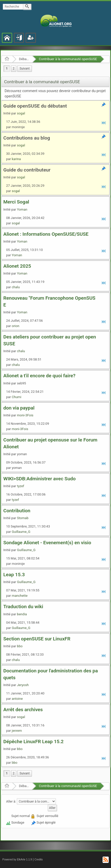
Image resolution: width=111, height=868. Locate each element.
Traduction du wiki (23, 607)
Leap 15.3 (14, 575)
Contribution (17, 511)
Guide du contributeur (27, 170)
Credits (39, 860)
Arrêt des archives (23, 710)
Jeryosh (23, 685)
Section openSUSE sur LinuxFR (37, 639)
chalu (16, 287)
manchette (20, 596)
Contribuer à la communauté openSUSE (68, 59)
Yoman (22, 209)
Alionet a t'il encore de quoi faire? (39, 376)
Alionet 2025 (17, 266)
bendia (22, 614)
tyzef (20, 486)
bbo (20, 646)
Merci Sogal (16, 202)
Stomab (23, 518)
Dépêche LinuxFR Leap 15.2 (33, 742)
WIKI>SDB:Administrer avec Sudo (39, 479)
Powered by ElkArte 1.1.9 (17, 860)
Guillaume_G (21, 532)
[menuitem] (25, 69)
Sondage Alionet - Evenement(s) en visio (47, 543)
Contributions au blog (27, 138)
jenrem (17, 731)
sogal (21, 113)
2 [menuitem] (14, 69)
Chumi (16, 397)
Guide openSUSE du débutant (35, 106)
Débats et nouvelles (24, 59)
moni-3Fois (25, 415)
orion (16, 326)
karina (16, 159)
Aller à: (11, 801)
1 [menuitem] (7, 69)
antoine (17, 699)
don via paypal (19, 408)
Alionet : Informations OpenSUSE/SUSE (46, 234)
